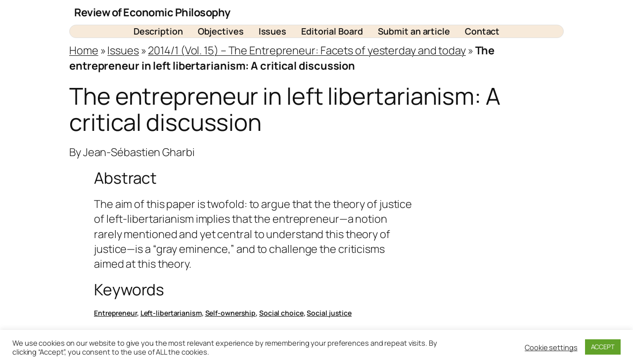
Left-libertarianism (171, 313)
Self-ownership (231, 313)
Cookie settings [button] (551, 347)
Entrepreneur (115, 313)
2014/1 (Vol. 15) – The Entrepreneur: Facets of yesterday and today (307, 50)
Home (84, 50)
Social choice (281, 313)
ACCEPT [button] (603, 347)
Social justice (329, 313)
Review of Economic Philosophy (152, 12)
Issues (123, 50)
